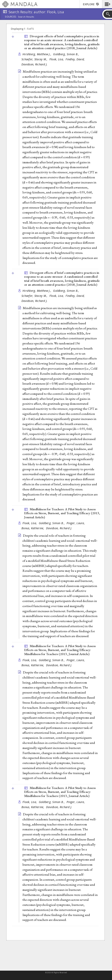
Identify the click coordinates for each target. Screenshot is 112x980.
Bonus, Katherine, (33, 528)
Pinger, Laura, (76, 523)
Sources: (11, 17)
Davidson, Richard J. (35, 64)
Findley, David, (76, 59)
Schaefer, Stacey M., (35, 59)
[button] (107, 4)
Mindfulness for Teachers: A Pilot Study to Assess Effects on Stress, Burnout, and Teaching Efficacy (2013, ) (62, 513)
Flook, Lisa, (57, 59)
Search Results (26, 17)
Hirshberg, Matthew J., (37, 54)
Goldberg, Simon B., (67, 54)
